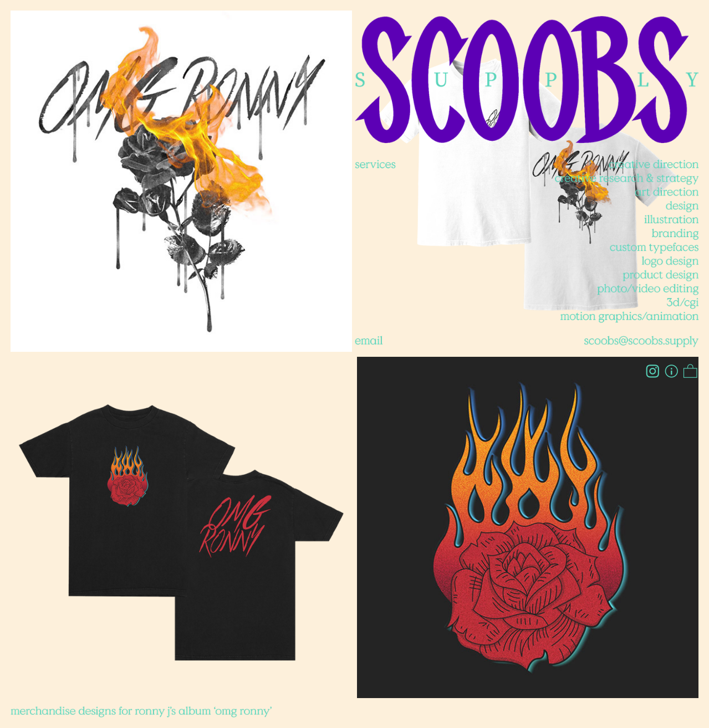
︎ (653, 372)
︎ (672, 372)
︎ (690, 372)
